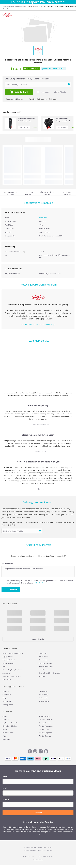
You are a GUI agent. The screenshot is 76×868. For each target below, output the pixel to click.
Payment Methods (9, 660)
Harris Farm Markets (10, 726)
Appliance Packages (46, 666)
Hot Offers (42, 670)
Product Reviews (8, 663)
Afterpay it (6, 673)
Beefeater (43, 218)
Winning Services (45, 736)
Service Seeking (44, 716)
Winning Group (44, 729)
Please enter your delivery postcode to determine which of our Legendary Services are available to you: (38, 524)
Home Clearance (8, 733)
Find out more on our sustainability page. (38, 325)
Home (5, 6)
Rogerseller (7, 739)
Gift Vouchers (44, 657)
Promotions (43, 660)
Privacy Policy (44, 691)
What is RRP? (7, 680)
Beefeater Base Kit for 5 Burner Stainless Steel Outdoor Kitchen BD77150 (52, 6)
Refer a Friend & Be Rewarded (49, 673)
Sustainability (43, 698)
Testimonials (7, 701)
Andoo (5, 716)
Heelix (5, 729)
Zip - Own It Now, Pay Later (12, 676)
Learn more (39, 395)
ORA (4, 736)
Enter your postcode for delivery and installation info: (27, 79)
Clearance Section (45, 663)
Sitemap (42, 676)
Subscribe (38, 813)
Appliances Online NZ (10, 723)
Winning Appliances (46, 726)
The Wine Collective (46, 719)
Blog (4, 698)
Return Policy (43, 695)
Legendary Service (17, 653)
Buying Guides (8, 657)
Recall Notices (44, 701)
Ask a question (7, 563)
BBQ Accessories (23, 6)
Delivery (5, 653)
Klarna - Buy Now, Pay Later (12, 670)
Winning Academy (45, 723)
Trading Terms (8, 705)
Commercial (7, 695)
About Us (6, 691)
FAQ (4, 666)
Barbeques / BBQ (12, 6)
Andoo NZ (6, 719)
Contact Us (43, 653)
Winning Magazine (45, 733)
